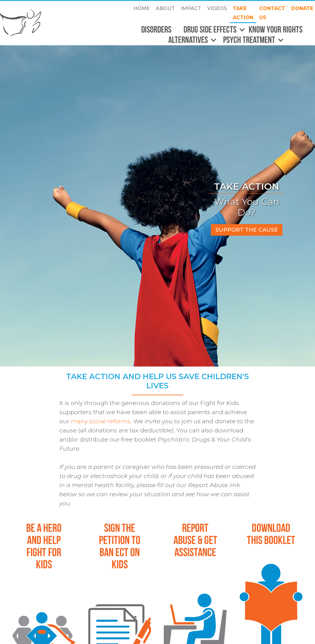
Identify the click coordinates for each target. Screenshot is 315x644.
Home (142, 8)
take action (243, 13)
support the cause (247, 230)
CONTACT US (272, 13)
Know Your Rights (276, 29)
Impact (191, 8)
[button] (212, 30)
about (165, 8)
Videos (217, 8)
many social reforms (101, 421)
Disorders (156, 29)
